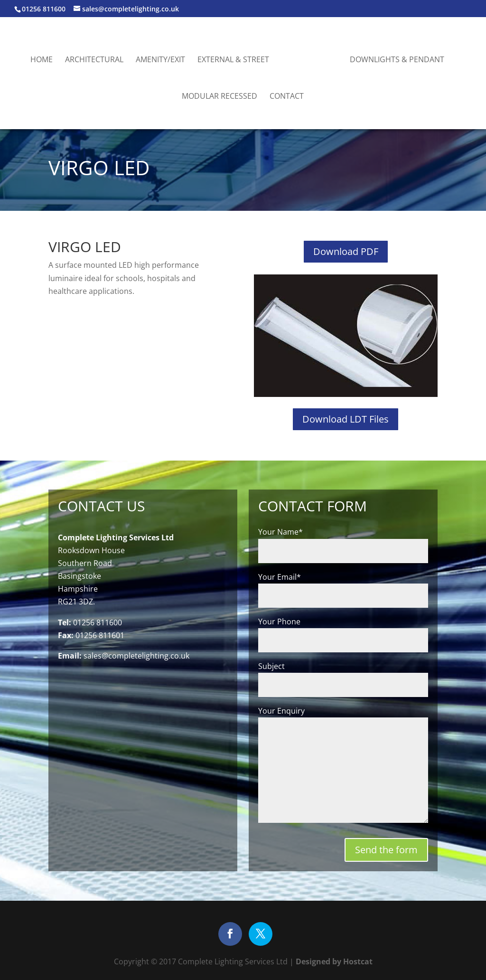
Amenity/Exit (160, 60)
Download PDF (346, 251)
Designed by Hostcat (333, 961)
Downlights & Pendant (397, 60)
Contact (287, 97)
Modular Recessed (220, 97)
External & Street (233, 60)
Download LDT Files (346, 419)
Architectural (94, 60)
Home (42, 60)
